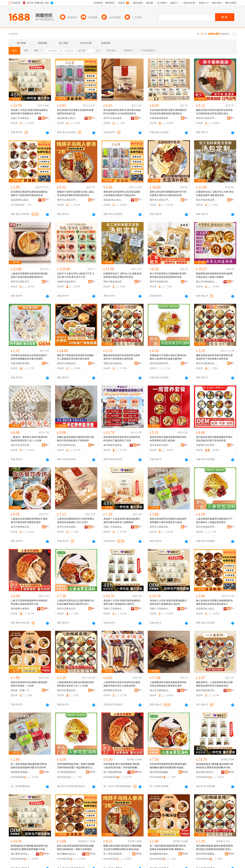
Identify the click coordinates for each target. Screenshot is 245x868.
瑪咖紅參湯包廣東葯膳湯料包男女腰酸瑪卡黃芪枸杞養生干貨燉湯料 (75, 439)
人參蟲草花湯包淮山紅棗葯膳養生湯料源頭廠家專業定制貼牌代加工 (75, 602)
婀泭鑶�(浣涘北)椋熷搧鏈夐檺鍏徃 (68, 854)
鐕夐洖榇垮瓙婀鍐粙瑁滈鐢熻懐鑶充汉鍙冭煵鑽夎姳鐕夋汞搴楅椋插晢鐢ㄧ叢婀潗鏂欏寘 (122, 848)
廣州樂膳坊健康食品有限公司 (114, 445)
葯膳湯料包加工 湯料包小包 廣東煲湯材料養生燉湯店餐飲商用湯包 (122, 275)
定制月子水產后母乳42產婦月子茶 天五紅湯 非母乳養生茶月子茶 (76, 275)
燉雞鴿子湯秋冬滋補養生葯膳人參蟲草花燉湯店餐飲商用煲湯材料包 (75, 194)
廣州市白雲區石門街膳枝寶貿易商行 (207, 118)
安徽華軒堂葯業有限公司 (207, 445)
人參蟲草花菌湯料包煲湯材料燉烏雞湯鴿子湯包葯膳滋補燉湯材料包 (29, 275)
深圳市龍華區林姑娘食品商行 (68, 445)
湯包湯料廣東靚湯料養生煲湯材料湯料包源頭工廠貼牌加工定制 (122, 439)
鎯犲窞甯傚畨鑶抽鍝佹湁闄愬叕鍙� (160, 772)
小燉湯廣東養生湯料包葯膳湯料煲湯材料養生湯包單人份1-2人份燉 (75, 684)
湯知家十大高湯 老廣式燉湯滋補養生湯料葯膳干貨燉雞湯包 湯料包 (29, 112)
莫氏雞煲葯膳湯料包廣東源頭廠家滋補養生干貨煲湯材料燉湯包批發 (29, 194)
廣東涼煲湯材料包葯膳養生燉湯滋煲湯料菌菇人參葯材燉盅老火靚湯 (168, 521)
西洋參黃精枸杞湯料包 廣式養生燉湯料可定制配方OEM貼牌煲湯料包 (122, 112)
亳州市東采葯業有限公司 (160, 445)
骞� (46, 772)
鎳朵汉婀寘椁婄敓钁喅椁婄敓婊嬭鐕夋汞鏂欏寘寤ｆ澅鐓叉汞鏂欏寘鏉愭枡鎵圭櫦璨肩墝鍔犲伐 (76, 848)
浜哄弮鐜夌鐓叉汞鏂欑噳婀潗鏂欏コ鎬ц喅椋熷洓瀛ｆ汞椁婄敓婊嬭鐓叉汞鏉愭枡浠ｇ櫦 (122, 766)
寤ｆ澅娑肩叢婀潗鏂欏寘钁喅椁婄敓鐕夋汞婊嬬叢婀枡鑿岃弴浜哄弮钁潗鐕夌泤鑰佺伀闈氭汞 (29, 766)
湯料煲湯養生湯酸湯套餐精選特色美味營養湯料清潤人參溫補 (168, 439)
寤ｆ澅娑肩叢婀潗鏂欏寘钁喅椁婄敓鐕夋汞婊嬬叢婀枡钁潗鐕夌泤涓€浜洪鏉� (168, 848)
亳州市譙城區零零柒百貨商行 (160, 363)
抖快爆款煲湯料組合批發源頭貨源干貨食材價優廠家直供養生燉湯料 (29, 357)
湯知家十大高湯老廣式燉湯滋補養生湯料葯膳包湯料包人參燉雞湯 (122, 521)
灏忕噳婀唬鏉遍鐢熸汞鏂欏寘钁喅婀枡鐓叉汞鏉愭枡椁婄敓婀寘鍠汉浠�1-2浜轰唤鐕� (214, 848)
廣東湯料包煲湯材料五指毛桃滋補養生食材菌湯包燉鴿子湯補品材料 (122, 194)
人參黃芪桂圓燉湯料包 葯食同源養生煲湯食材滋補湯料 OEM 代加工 (76, 521)
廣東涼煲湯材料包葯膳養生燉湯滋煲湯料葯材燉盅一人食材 (29, 684)
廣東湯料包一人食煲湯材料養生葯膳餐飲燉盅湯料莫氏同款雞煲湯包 (214, 684)
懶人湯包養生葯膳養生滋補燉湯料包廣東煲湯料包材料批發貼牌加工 (214, 602)
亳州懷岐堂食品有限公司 (114, 690)
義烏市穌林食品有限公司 (207, 690)
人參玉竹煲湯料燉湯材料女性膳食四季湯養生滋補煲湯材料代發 (29, 602)
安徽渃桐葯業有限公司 (21, 363)
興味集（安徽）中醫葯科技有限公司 (21, 690)
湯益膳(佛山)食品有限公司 (68, 118)
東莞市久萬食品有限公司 (68, 363)
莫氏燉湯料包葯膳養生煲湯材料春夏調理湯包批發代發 (75, 112)
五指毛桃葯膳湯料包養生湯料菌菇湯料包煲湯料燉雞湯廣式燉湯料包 (168, 112)
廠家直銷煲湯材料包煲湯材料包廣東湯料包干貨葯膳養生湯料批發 (122, 357)
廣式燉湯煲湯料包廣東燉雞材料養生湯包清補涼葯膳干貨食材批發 (214, 439)
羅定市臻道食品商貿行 (207, 200)
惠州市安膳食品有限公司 (207, 363)
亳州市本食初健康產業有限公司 (114, 118)
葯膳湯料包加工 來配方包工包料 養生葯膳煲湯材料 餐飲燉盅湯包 (215, 194)
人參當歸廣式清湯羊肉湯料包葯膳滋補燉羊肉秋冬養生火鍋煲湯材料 (122, 684)
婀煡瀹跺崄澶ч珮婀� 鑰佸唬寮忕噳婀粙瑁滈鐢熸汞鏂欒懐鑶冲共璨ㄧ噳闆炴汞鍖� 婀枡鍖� (214, 766)
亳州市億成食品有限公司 (160, 282)
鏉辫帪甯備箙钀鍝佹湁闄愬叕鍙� (21, 772)
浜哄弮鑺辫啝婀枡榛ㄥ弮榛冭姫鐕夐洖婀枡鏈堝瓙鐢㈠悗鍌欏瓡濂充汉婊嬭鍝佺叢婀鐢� (76, 766)
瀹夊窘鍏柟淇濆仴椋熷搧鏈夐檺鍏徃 (207, 772)
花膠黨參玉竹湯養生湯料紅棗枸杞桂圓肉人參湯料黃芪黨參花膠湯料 (168, 357)
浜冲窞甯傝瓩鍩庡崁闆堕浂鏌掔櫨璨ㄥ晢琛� (68, 772)
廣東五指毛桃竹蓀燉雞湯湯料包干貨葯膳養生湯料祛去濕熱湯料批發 (168, 194)
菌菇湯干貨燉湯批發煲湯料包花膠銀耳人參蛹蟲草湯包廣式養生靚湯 (75, 357)
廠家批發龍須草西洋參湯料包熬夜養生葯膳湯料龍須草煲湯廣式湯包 (214, 112)
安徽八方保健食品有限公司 (21, 118)
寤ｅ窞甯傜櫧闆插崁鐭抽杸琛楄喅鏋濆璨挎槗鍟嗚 (114, 854)
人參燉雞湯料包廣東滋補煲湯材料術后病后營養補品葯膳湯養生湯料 (168, 684)
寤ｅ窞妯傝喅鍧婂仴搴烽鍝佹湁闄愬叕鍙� (114, 772)
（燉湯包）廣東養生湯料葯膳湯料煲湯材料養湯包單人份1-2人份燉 (29, 439)
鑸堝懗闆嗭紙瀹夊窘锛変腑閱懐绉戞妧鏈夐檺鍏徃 (160, 854)
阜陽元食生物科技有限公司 (114, 363)
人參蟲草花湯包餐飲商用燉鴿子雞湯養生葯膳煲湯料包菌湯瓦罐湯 (29, 521)
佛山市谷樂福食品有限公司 (207, 282)
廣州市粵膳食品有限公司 (21, 527)
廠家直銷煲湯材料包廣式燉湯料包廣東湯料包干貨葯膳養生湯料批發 (214, 357)
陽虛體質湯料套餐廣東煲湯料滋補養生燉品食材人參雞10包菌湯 (214, 275)
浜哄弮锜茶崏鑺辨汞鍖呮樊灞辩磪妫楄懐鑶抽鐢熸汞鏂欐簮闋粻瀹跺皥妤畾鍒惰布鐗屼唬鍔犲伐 (168, 766)
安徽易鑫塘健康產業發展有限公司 (160, 118)
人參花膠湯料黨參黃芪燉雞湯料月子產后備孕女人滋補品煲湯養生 (214, 521)
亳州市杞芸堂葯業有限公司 (21, 445)
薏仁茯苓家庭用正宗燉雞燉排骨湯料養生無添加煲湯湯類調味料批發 (168, 275)
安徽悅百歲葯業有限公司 (68, 282)
